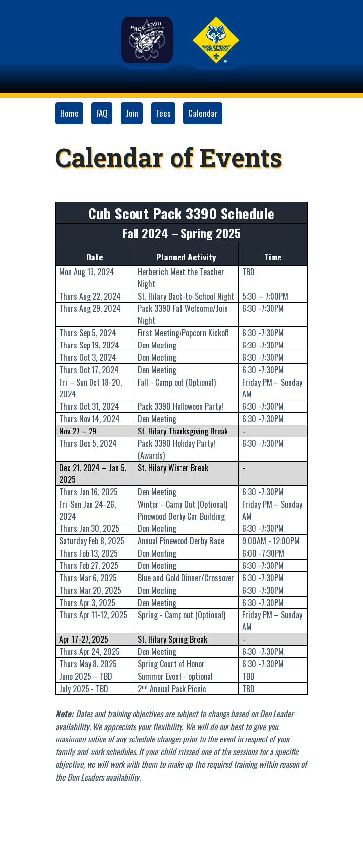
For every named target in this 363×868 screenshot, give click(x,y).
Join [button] (132, 113)
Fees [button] (163, 113)
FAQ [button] (102, 113)
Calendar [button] (203, 113)
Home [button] (69, 113)
